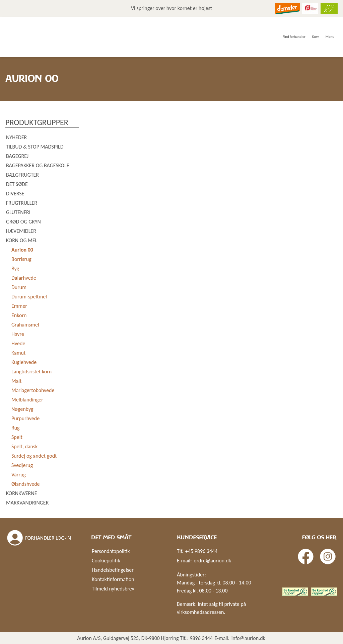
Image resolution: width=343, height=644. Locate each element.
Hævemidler (21, 231)
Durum (19, 287)
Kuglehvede (24, 362)
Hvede (18, 343)
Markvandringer (27, 503)
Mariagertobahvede (33, 390)
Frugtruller (22, 203)
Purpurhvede (25, 418)
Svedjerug (22, 465)
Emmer (19, 306)
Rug (16, 428)
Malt (16, 381)
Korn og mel (22, 240)
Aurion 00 (22, 250)
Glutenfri (18, 212)
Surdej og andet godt (34, 456)
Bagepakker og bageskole (38, 165)
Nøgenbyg (22, 409)
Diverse (15, 194)
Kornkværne (21, 493)
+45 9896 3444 (201, 551)
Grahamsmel (25, 325)
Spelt (17, 437)
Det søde (17, 184)
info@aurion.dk (248, 638)
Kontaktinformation (113, 579)
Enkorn (19, 315)
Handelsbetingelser (113, 570)
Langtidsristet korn (31, 372)
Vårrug (19, 475)
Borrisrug (21, 259)
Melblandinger (27, 400)
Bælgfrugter (22, 175)
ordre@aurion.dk (212, 561)
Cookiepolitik (106, 561)
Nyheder (16, 137)
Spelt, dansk (24, 446)
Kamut (18, 353)
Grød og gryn (23, 222)
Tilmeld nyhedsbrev (113, 589)
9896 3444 (201, 638)
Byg (15, 268)
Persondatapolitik (111, 551)
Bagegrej (17, 156)
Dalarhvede (24, 278)
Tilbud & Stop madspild (35, 147)
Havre (18, 334)
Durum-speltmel (29, 297)
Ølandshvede (26, 484)
